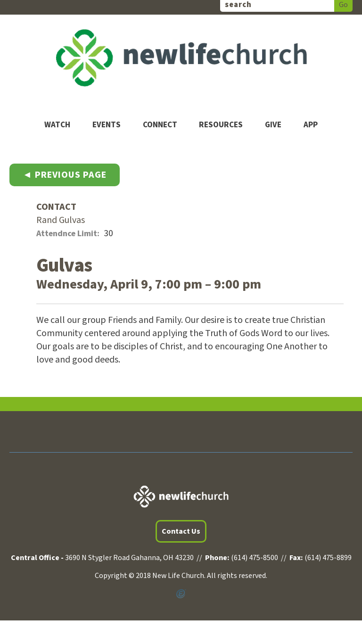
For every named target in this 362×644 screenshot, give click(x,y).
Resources (221, 125)
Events (107, 125)
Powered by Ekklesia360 (181, 594)
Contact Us (181, 531)
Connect (160, 125)
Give (273, 125)
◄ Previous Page (65, 175)
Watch (57, 125)
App (311, 125)
